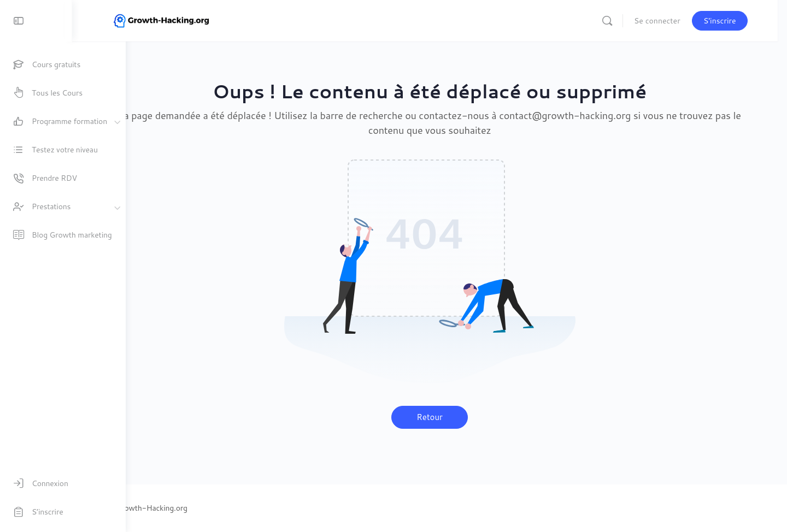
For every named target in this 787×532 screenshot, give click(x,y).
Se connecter (675, 21)
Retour (456, 417)
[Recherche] (625, 21)
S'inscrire (737, 21)
